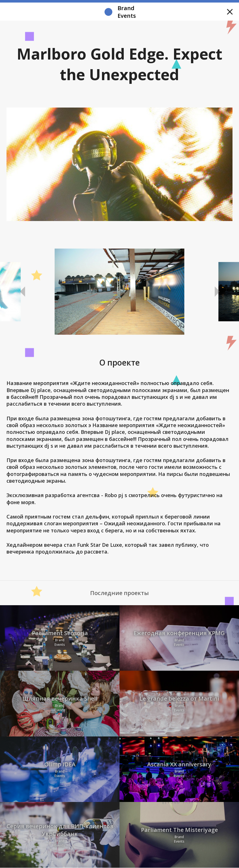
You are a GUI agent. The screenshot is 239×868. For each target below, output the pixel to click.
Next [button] (216, 292)
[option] (120, 292)
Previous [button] (23, 292)
